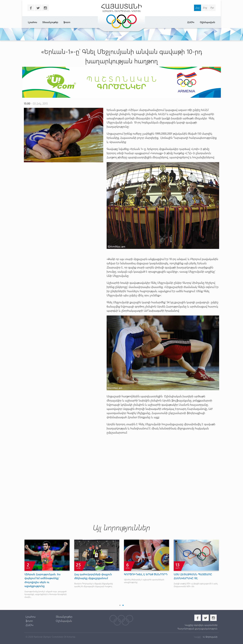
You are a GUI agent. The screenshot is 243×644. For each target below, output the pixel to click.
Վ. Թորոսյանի (210, 637)
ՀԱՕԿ (191, 22)
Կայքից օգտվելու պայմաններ (201, 625)
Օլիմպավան (208, 22)
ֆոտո (67, 22)
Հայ (198, 8)
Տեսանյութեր (50, 22)
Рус (212, 8)
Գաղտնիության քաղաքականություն (197, 629)
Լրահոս (32, 22)
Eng (205, 8)
